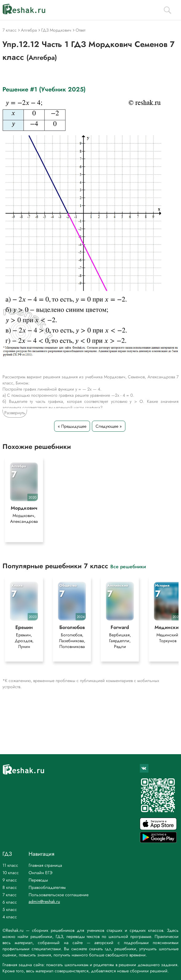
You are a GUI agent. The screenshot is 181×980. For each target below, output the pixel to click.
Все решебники (128, 566)
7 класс (10, 895)
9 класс (10, 880)
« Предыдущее (72, 426)
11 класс (10, 865)
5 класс (10, 909)
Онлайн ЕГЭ (41, 873)
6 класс (10, 902)
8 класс (10, 887)
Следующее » (109, 426)
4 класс (10, 917)
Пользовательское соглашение (59, 895)
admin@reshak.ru (44, 901)
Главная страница (45, 865)
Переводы (38, 880)
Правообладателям (47, 887)
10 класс (11, 873)
